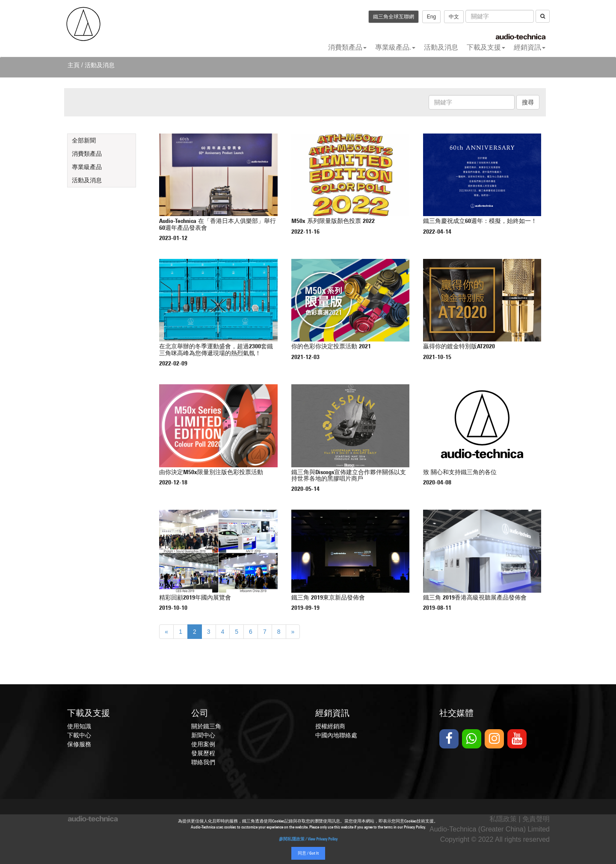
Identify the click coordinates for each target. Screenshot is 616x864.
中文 (454, 17)
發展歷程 (203, 753)
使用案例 (203, 744)
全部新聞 (84, 140)
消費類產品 (347, 47)
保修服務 (79, 744)
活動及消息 (441, 47)
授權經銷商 (330, 726)
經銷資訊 (530, 47)
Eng (431, 17)
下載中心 (79, 735)
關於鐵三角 (206, 726)
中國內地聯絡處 (336, 735)
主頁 (74, 65)
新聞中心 (203, 735)
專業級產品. (395, 47)
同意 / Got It (308, 854)
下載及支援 (486, 47)
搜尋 (528, 102)
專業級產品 (87, 167)
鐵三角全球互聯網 (394, 17)
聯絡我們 (203, 762)
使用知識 (79, 726)
